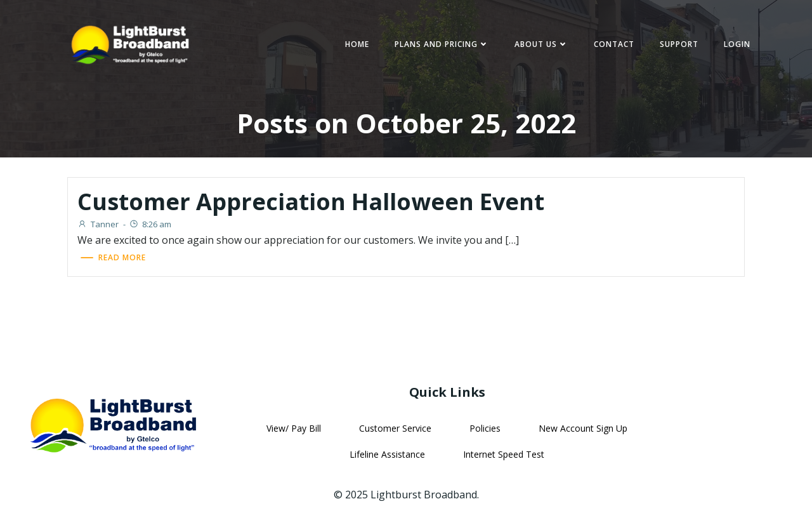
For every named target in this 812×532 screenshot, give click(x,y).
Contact (614, 44)
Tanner (98, 224)
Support (679, 44)
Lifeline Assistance (387, 454)
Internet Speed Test (504, 454)
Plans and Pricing (442, 44)
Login (737, 44)
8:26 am (150, 224)
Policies (485, 428)
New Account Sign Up (583, 428)
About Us (541, 44)
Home (357, 44)
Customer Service (395, 428)
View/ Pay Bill (294, 428)
